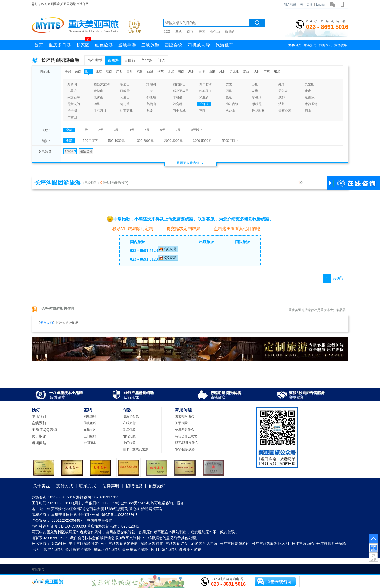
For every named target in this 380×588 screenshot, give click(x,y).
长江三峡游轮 (303, 544)
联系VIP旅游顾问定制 (130, 228)
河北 (222, 72)
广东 (267, 72)
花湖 (255, 91)
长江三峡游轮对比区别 (270, 544)
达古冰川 (311, 97)
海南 (109, 72)
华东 (160, 72)
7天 (178, 130)
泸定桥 (178, 104)
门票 (161, 60)
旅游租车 (225, 45)
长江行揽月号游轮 (331, 544)
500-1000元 (117, 141)
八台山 (230, 111)
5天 (147, 130)
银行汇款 (129, 436)
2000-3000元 (173, 141)
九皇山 (310, 84)
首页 (39, 45)
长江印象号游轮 (164, 549)
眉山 (308, 111)
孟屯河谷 (100, 111)
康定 (308, 91)
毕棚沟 (257, 97)
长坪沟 (204, 104)
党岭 (150, 111)
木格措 (178, 97)
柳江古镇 (232, 104)
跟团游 (113, 60)
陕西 (246, 72)
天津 (202, 72)
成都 (282, 97)
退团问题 (39, 443)
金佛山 (215, 32)
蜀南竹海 (206, 84)
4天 (132, 130)
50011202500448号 (68, 520)
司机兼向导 (199, 45)
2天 (101, 130)
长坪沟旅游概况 (67, 323)
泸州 (282, 104)
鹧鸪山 (151, 104)
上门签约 (90, 436)
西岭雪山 (126, 91)
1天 (85, 130)
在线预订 (39, 423)
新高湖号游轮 (190, 549)
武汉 (167, 32)
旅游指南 (310, 45)
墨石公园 (285, 111)
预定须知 (157, 486)
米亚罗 (204, 97)
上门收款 (129, 443)
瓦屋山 (125, 97)
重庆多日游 (60, 45)
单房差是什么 (184, 430)
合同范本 (90, 443)
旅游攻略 (341, 45)
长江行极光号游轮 (48, 549)
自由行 (130, 60)
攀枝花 (257, 104)
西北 (171, 72)
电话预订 (39, 416)
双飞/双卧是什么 (186, 443)
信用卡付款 (131, 416)
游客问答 (295, 45)
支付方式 (65, 486)
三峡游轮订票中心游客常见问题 (191, 544)
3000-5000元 (202, 141)
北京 (99, 72)
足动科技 (59, 544)
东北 (277, 72)
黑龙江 (234, 72)
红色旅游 (104, 45)
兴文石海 (74, 97)
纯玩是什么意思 (186, 436)
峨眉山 (125, 84)
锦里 (97, 104)
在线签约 (90, 430)
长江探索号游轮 (78, 549)
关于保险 (181, 423)
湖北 (191, 72)
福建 (140, 72)
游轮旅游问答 (152, 544)
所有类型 (95, 60)
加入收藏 (290, 4)
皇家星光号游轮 (135, 549)
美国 (202, 32)
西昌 (229, 91)
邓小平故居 (181, 91)
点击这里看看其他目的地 (234, 229)
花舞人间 (74, 104)
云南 (78, 72)
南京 (190, 32)
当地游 (146, 60)
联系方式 (88, 486)
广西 (119, 72)
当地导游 (127, 45)
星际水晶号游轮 (107, 549)
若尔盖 (283, 91)
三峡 (179, 32)
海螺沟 (151, 84)
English (321, 4)
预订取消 (39, 436)
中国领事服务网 (99, 520)
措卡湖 (72, 111)
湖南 (181, 72)
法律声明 (111, 486)
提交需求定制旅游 (181, 229)
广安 (150, 91)
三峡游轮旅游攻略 (123, 544)
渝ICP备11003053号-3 (119, 515)
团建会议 (174, 45)
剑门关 (125, 104)
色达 (229, 97)
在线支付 (129, 423)
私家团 (84, 44)
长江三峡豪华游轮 (235, 544)
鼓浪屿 (230, 32)
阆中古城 (179, 111)
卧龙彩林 (258, 111)
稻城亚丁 (206, 91)
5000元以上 (230, 141)
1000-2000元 (144, 141)
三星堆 (72, 91)
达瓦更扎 (126, 111)
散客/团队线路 (185, 449)
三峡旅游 (150, 45)
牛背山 (72, 117)
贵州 (130, 72)
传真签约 (90, 423)
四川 (88, 72)
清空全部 (86, 151)
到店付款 (129, 430)
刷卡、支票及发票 (136, 449)
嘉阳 (202, 111)
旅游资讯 (325, 45)
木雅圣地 (311, 104)
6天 (163, 130)
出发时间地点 (184, 416)
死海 (282, 84)
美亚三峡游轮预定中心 (87, 544)
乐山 (255, 84)
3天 (116, 130)
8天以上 (197, 130)
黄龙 (229, 84)
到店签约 (90, 416)
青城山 (98, 91)
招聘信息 (134, 486)
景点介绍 (46, 323)
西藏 (150, 72)
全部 (68, 72)
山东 (212, 72)
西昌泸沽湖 (102, 84)
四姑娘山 (179, 84)
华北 (256, 72)
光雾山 (98, 97)
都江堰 (151, 97)
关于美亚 (306, 4)
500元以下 (90, 141)
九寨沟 (72, 84)
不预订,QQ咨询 (44, 430)
